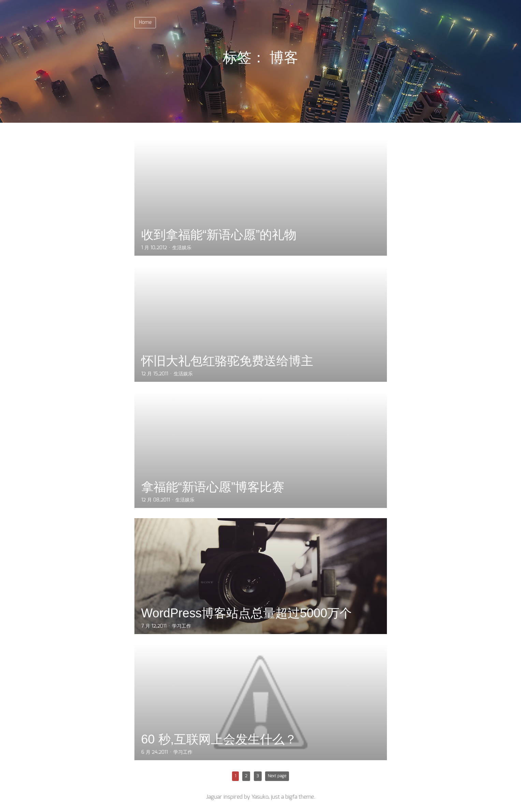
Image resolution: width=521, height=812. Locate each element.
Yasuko (260, 797)
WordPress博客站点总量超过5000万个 (247, 613)
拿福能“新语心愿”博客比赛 (213, 487)
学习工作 (182, 626)
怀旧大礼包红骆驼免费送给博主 (227, 361)
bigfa (291, 797)
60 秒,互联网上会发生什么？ (219, 739)
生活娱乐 (182, 248)
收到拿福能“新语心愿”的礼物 (219, 235)
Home (145, 22)
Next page (277, 776)
